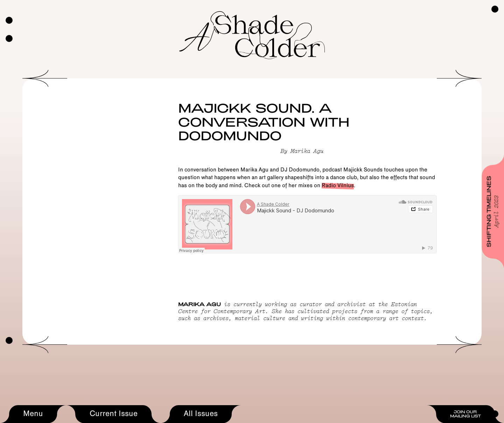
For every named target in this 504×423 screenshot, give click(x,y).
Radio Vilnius (338, 186)
